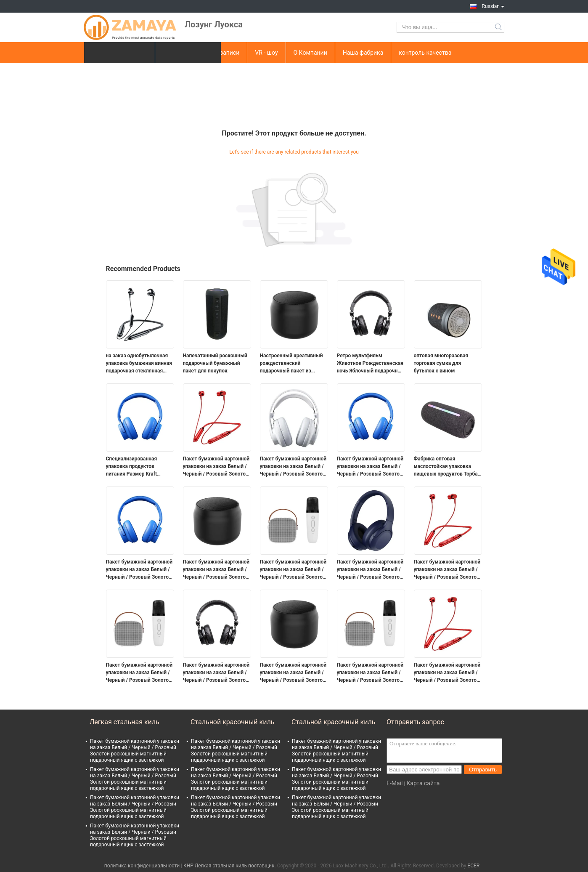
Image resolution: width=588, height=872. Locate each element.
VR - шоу (266, 53)
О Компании (310, 53)
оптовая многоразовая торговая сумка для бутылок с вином (441, 363)
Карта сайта (423, 783)
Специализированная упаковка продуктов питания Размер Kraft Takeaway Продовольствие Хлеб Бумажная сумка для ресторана (138, 467)
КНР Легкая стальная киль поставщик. (230, 866)
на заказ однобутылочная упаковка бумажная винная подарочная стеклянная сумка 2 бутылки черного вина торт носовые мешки (139, 364)
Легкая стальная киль (124, 722)
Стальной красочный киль (232, 722)
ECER (473, 866)
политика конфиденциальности (142, 866)
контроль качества (425, 53)
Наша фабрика (363, 53)
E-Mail (395, 783)
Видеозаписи (221, 53)
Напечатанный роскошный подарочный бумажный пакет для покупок (215, 363)
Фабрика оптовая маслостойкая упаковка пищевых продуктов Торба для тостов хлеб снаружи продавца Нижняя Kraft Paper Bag (446, 467)
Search (499, 27)
